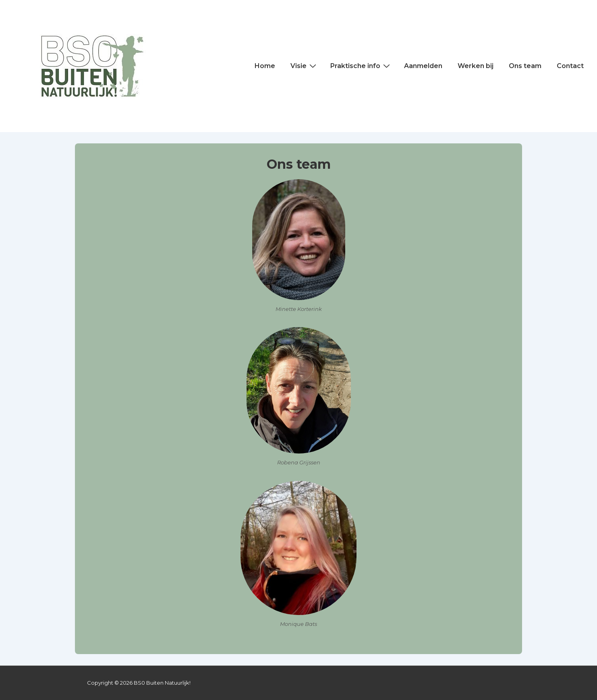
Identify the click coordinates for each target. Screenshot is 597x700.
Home (265, 66)
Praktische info (361, 66)
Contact (570, 66)
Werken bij (476, 66)
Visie (304, 66)
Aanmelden (423, 66)
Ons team (525, 66)
